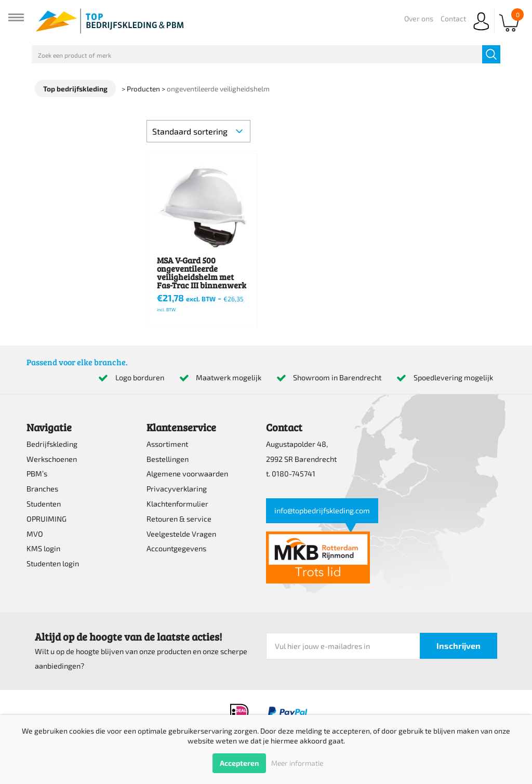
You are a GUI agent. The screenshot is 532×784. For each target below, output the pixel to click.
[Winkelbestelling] (198, 131)
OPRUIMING (46, 519)
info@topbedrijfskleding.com (322, 510)
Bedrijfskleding (52, 444)
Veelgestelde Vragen (181, 534)
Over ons (419, 18)
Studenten (44, 504)
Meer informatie (297, 763)
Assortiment (167, 444)
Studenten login (53, 563)
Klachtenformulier (177, 504)
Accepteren (239, 763)
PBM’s (37, 474)
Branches (42, 489)
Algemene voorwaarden (187, 474)
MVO (35, 534)
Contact (453, 18)
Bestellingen (168, 459)
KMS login (43, 548)
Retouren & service (179, 519)
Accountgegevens (176, 548)
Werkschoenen (52, 459)
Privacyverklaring (177, 489)
